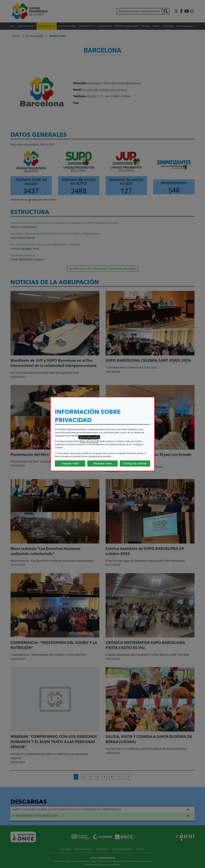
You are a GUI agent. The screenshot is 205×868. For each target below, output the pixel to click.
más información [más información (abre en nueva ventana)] (89, 441)
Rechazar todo (102, 463)
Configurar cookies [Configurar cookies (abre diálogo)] (135, 463)
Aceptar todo (70, 463)
